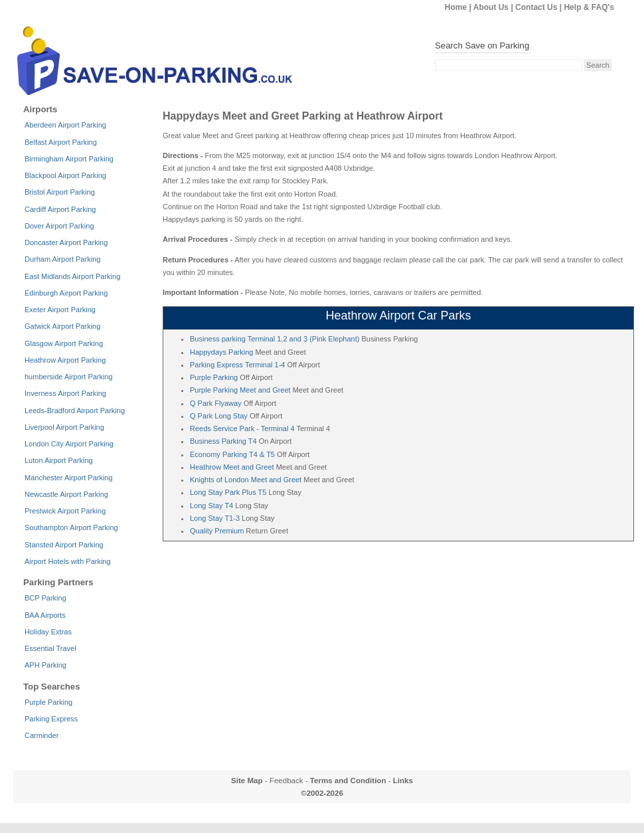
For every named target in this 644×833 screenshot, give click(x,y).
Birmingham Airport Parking (69, 159)
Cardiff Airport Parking (60, 209)
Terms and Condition (348, 781)
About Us (491, 7)
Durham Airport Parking (62, 259)
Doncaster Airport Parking (66, 242)
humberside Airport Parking (69, 377)
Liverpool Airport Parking (64, 427)
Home (456, 7)
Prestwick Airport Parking (65, 511)
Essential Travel (50, 648)
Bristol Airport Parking (60, 192)
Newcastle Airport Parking (66, 494)
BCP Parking (45, 598)
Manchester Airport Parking (69, 478)
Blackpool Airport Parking (65, 175)
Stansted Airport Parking (64, 545)
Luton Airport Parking (59, 460)
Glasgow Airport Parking (64, 343)
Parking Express (51, 719)
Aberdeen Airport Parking (65, 125)
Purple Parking (214, 377)
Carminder (41, 735)
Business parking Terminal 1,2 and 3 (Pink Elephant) (275, 339)
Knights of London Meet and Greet (246, 480)
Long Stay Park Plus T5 (228, 492)
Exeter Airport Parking (60, 310)
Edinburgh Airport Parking (66, 293)
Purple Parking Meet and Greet (240, 390)
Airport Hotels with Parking (68, 561)
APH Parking (45, 665)
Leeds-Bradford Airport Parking (75, 411)
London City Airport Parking (69, 444)
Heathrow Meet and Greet (232, 467)
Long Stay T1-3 (215, 518)
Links (403, 781)
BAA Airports (45, 615)
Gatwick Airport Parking (62, 326)
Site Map (247, 781)
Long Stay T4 (211, 506)
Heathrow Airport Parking (65, 360)
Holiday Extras (48, 632)
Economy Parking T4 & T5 (232, 454)
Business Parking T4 (223, 441)
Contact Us (536, 7)
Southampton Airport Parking (71, 527)
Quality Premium (217, 531)
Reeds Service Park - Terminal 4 (242, 428)
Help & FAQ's (589, 7)
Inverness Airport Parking (65, 393)
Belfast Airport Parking (61, 142)
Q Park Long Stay (219, 416)
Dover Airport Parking (59, 226)
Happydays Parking (221, 352)
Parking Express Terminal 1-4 (237, 365)
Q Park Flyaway (216, 403)
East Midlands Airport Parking (72, 276)
